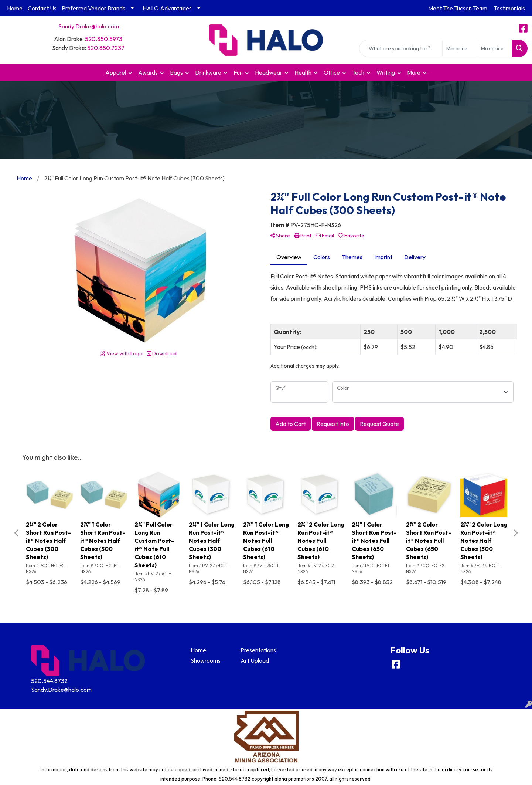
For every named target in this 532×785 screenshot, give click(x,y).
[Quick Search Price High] (495, 48)
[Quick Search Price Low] (460, 48)
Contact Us (42, 8)
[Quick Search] (401, 48)
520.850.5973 (104, 39)
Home (15, 8)
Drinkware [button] (208, 72)
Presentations (258, 650)
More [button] (414, 72)
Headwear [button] (269, 72)
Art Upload (255, 660)
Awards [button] (148, 72)
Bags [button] (176, 72)
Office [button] (332, 72)
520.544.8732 (49, 681)
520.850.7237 (106, 48)
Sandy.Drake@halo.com (89, 26)
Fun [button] (238, 72)
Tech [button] (358, 72)
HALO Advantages (167, 8)
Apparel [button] (116, 72)
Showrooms (206, 660)
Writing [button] (386, 72)
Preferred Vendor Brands (93, 8)
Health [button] (303, 72)
